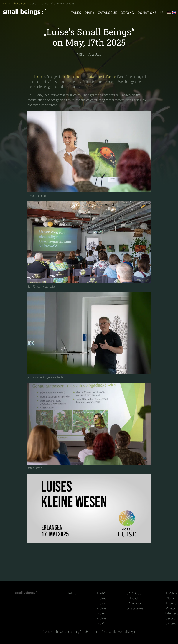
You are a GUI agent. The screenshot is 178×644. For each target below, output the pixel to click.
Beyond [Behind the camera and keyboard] (128, 13)
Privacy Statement (171, 611)
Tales (76, 13)
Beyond (171, 593)
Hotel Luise (35, 77)
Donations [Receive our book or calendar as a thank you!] (147, 13)
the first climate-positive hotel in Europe (89, 77)
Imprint (171, 603)
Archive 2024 (101, 611)
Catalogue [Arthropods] (108, 13)
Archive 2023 (101, 601)
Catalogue (135, 593)
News (171, 598)
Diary (102, 593)
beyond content (171, 621)
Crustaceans (135, 608)
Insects (135, 598)
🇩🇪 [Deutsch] (169, 13)
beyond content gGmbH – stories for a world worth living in (96, 632)
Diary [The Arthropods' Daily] (90, 13)
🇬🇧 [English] (174, 13)
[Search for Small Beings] (162, 13)
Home (6, 4)
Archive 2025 (101, 621)
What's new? (20, 4)
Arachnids (135, 603)
